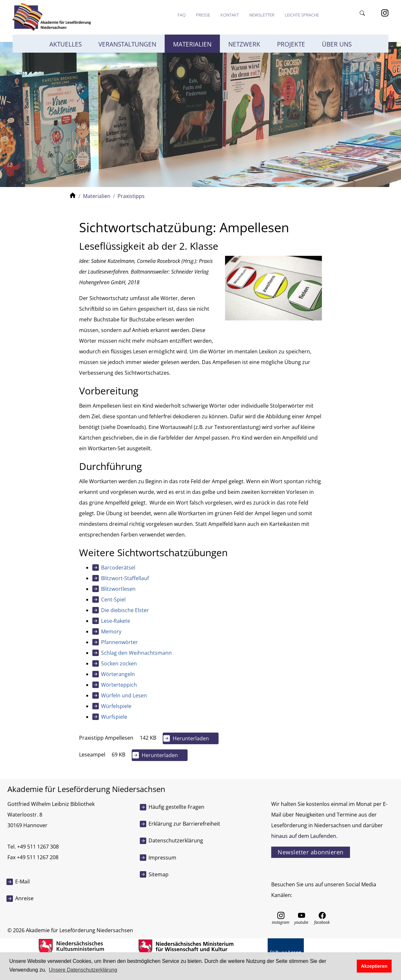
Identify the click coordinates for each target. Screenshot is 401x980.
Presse (203, 15)
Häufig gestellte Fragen (176, 807)
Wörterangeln (118, 674)
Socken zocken (119, 663)
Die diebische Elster (125, 610)
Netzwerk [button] (244, 44)
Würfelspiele (116, 706)
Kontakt (230, 15)
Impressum (162, 858)
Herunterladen (191, 738)
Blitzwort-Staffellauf (125, 578)
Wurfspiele (114, 717)
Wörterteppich (119, 685)
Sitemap (159, 874)
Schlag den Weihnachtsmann (136, 653)
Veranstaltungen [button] (127, 44)
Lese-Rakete (116, 621)
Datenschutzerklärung (176, 840)
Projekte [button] (291, 44)
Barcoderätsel (118, 568)
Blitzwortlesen (118, 589)
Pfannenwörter (119, 642)
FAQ (182, 15)
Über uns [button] (337, 44)
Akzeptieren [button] (374, 966)
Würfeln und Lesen (124, 695)
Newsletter (262, 15)
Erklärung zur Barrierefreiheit (184, 824)
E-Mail (22, 881)
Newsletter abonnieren (311, 852)
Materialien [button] (192, 44)
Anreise (24, 898)
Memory (111, 631)
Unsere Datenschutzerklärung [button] (83, 970)
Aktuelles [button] (66, 44)
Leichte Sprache (302, 15)
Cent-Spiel (113, 599)
